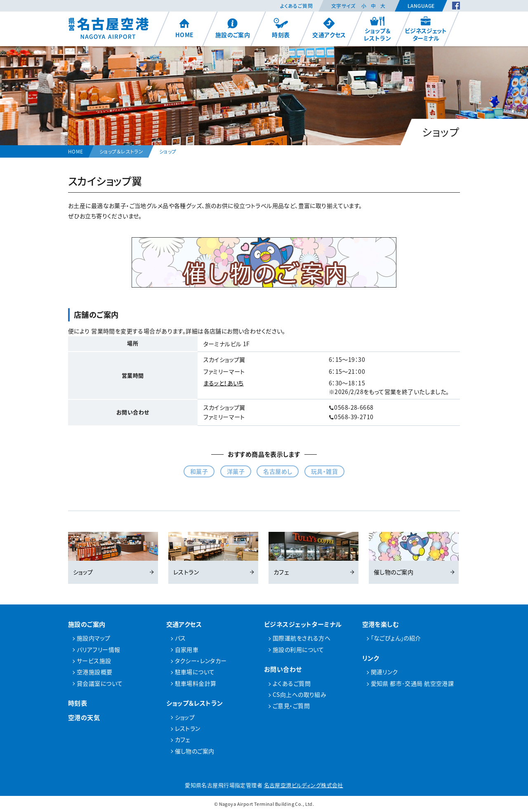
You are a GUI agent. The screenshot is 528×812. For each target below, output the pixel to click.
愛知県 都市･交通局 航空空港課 (412, 683)
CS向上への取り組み (299, 694)
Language (421, 6)
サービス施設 (94, 661)
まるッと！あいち (224, 383)
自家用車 (187, 649)
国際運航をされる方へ (302, 638)
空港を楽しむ (381, 624)
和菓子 (199, 471)
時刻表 (281, 28)
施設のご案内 (233, 28)
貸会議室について (100, 683)
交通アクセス (329, 28)
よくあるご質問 (296, 6)
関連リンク (384, 672)
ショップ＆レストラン (377, 29)
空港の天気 (84, 717)
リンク (371, 658)
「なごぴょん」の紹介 (396, 638)
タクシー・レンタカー (201, 661)
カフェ (313, 554)
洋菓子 (236, 471)
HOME (185, 28)
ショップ (113, 554)
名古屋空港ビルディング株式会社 (304, 785)
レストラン (213, 554)
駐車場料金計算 (196, 683)
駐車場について (195, 672)
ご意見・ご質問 (291, 706)
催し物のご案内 (414, 554)
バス (180, 638)
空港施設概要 (95, 672)
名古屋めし (278, 471)
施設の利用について (298, 649)
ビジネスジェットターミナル (426, 29)
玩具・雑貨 (324, 471)
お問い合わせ (283, 669)
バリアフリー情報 (98, 649)
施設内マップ (94, 638)
